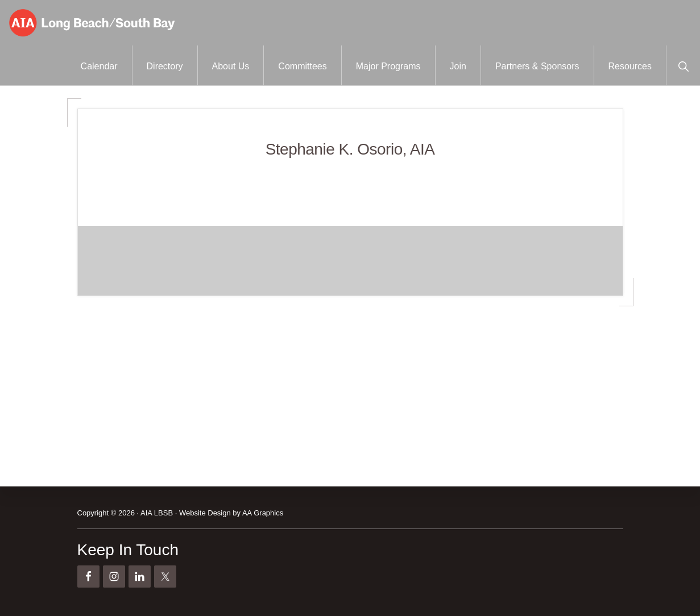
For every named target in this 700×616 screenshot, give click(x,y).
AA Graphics (263, 513)
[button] (683, 65)
